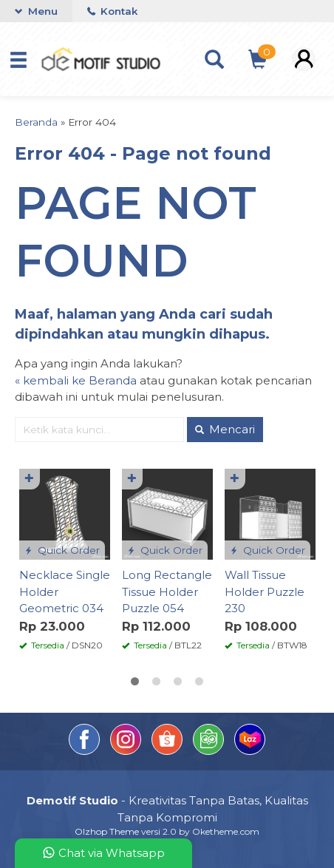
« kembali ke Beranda (76, 380)
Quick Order (62, 550)
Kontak (112, 11)
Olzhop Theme (107, 831)
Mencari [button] (225, 429)
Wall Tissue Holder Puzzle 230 (265, 591)
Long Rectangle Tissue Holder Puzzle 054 (167, 591)
